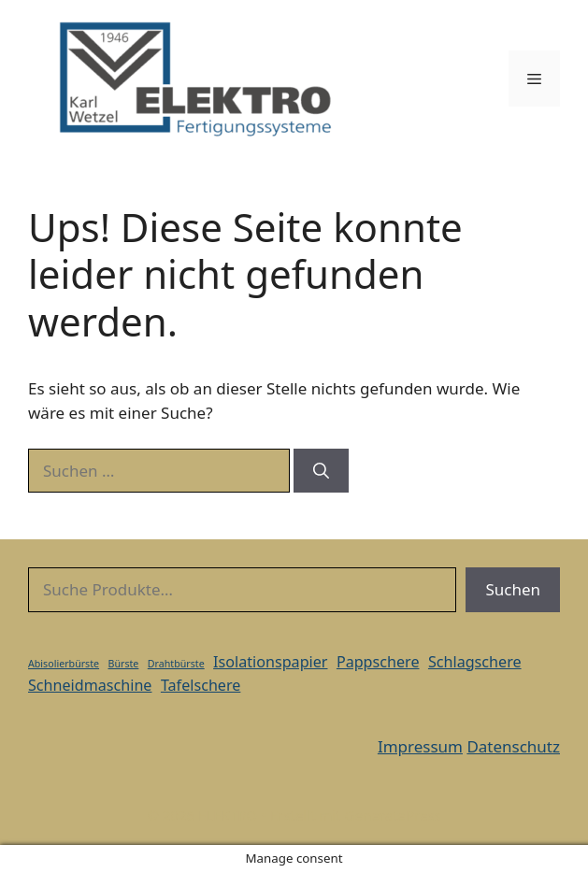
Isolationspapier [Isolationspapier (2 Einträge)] (270, 662)
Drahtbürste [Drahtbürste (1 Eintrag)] (176, 664)
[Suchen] (321, 471)
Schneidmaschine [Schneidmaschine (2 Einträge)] (90, 685)
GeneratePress (393, 815)
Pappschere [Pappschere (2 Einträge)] (378, 662)
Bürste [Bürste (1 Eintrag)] (124, 664)
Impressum (420, 746)
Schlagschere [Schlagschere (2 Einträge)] (475, 662)
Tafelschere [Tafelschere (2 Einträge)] (201, 685)
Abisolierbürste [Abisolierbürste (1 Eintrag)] (64, 664)
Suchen (513, 589)
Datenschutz (513, 746)
